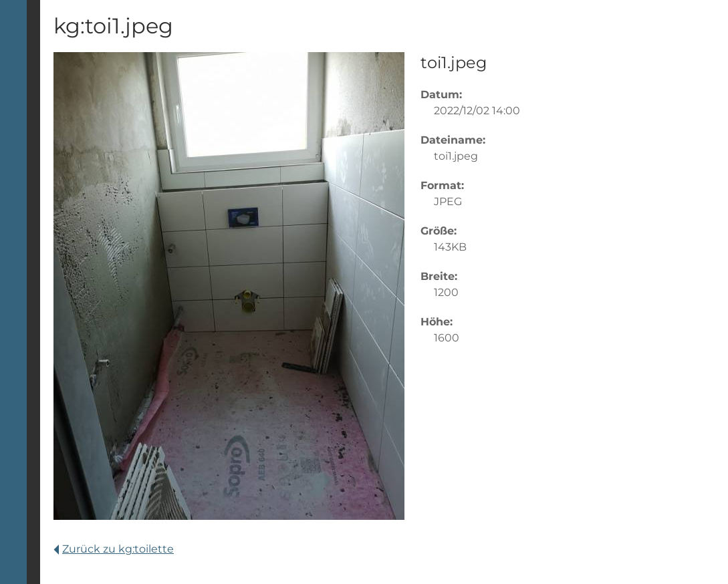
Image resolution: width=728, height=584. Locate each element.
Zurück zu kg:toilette (114, 549)
